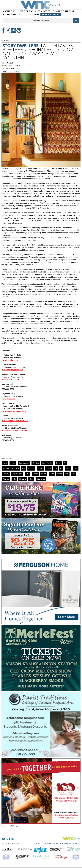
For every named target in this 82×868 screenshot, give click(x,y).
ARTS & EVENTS (43, 11)
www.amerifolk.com (10, 379)
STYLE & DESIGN (31, 14)
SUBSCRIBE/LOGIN (51, 14)
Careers (61, 844)
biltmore (6, 474)
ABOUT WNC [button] (10, 11)
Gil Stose (17, 66)
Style (67, 474)
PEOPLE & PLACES (12, 14)
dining (59, 474)
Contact (55, 844)
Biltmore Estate (17, 474)
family (68, 468)
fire (73, 474)
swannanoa (41, 479)
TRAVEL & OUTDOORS (63, 11)
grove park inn (47, 463)
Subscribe (68, 844)
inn (61, 468)
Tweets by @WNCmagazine (11, 826)
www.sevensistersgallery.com (15, 431)
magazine (23, 479)
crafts (52, 474)
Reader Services (47, 844)
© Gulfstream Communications (11, 844)
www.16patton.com (10, 360)
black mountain (24, 463)
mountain (36, 463)
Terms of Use (76, 844)
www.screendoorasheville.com (15, 421)
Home (5, 463)
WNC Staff (15, 68)
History (40, 468)
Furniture (6, 479)
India (14, 479)
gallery (58, 463)
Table (27, 474)
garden (35, 474)
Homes (48, 468)
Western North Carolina (11, 468)
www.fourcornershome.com (14, 411)
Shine (31, 479)
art (65, 463)
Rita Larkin (11, 63)
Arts (24, 468)
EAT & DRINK (26, 11)
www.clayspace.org (10, 399)
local (76, 468)
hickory (44, 474)
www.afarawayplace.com (12, 370)
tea (56, 468)
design (13, 463)
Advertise (37, 844)
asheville (31, 468)
